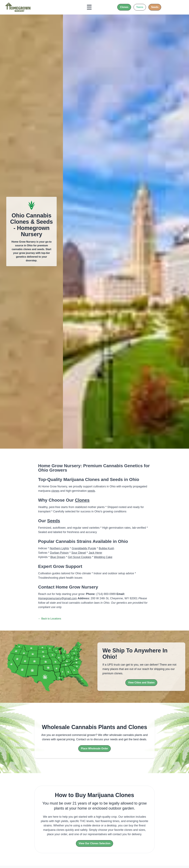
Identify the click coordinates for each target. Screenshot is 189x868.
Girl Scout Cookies (80, 557)
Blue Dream (58, 557)
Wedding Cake (103, 557)
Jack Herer (95, 553)
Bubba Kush (106, 548)
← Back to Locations (50, 619)
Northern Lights (59, 548)
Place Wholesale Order (94, 748)
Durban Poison (59, 553)
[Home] (18, 7)
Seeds (54, 521)
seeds (91, 491)
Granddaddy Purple (84, 548)
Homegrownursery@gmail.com (58, 598)
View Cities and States (141, 683)
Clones (82, 500)
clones (55, 491)
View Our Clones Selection (94, 843)
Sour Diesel (79, 553)
